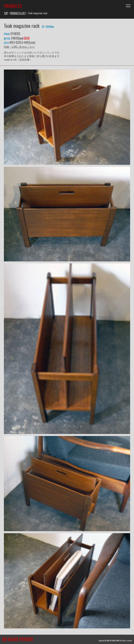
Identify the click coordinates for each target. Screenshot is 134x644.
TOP (6, 13)
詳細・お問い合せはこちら (19, 47)
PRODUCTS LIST (18, 13)
